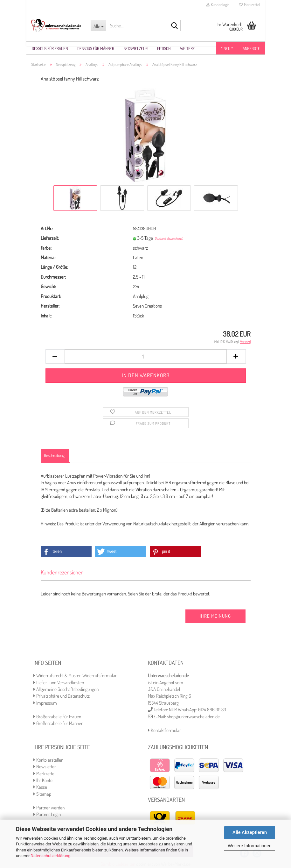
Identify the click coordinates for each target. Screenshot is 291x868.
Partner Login (47, 815)
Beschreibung (54, 456)
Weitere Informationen (249, 846)
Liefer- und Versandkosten (59, 683)
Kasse (40, 787)
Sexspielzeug (136, 48)
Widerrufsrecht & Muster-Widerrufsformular (75, 676)
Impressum (45, 703)
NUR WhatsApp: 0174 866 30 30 (197, 710)
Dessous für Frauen (50, 48)
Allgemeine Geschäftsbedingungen (66, 690)
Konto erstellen (48, 760)
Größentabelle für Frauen (57, 717)
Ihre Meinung (215, 616)
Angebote (251, 48)
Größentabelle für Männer (58, 724)
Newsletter (45, 767)
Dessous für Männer (96, 48)
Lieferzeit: (50, 238)
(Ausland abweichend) (169, 239)
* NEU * (227, 48)
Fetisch (164, 48)
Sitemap (42, 794)
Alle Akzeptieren (250, 832)
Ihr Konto (43, 781)
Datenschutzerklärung (50, 856)
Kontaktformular (164, 731)
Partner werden (49, 808)
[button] (66, 552)
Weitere (187, 48)
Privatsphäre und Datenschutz (62, 696)
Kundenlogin (218, 5)
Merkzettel (249, 5)
